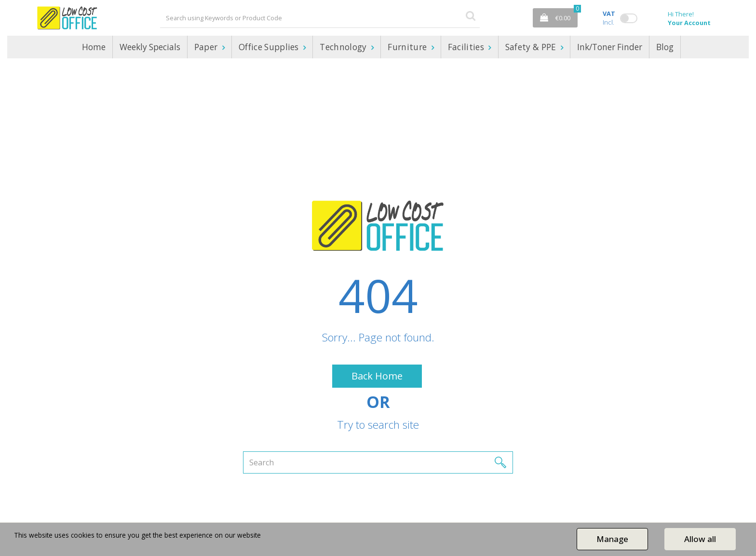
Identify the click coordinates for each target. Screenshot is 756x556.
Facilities (467, 47)
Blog (665, 47)
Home (94, 47)
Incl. (609, 18)
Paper (207, 47)
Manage (612, 539)
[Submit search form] (471, 15)
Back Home (377, 376)
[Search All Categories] (320, 18)
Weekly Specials (150, 47)
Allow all (700, 539)
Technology (344, 47)
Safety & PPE (532, 47)
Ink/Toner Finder (610, 47)
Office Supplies (270, 47)
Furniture (408, 47)
